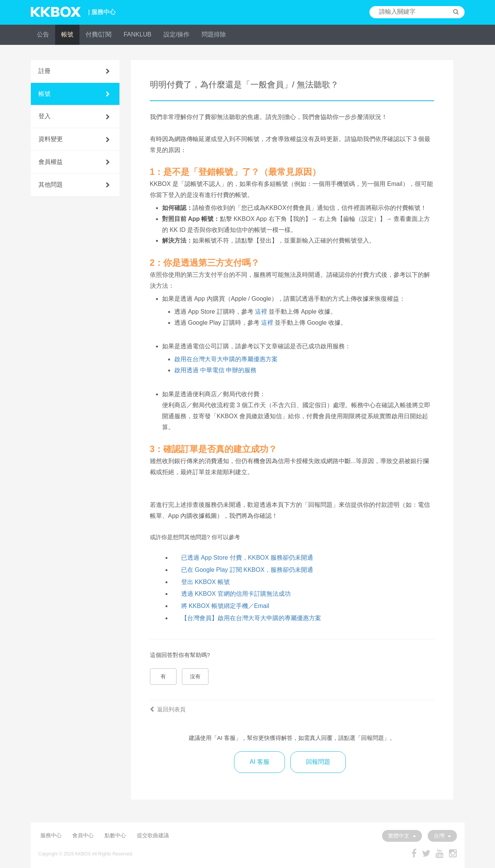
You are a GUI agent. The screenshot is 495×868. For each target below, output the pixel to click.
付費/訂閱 (99, 34)
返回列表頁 (168, 709)
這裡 (261, 312)
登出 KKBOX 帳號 (205, 582)
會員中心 (83, 835)
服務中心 (51, 835)
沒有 (195, 676)
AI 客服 (259, 762)
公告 (43, 34)
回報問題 (318, 762)
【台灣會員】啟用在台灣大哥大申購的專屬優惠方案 (251, 618)
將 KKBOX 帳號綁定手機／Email (225, 606)
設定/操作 (177, 34)
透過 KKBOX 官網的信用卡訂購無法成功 (236, 594)
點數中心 (115, 835)
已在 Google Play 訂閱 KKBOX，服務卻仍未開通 (247, 570)
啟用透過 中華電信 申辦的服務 (216, 370)
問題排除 (214, 34)
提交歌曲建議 (153, 835)
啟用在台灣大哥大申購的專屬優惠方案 (226, 359)
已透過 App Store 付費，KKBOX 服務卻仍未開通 (247, 558)
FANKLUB (138, 34)
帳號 (67, 34)
